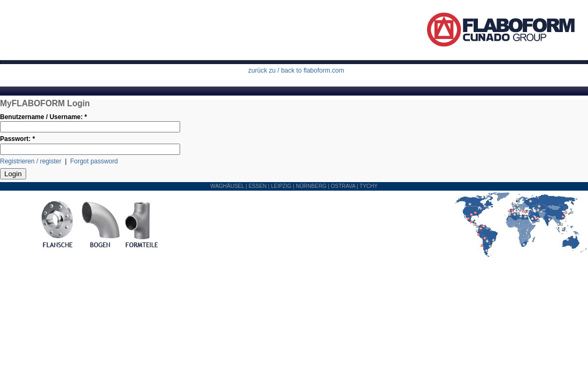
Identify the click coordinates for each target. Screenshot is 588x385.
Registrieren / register (31, 161)
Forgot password (94, 161)
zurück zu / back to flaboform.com (296, 70)
